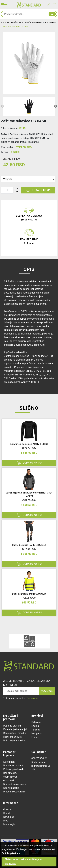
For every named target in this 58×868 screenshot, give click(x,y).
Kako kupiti (9, 762)
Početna (5, 22)
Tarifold (35, 730)
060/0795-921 (39, 758)
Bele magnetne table (14, 741)
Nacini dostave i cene (15, 784)
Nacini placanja (11, 788)
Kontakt (7, 813)
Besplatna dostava (13, 766)
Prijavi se (47, 691)
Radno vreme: (39, 762)
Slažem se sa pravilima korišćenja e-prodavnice (23, 862)
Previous (2, 106)
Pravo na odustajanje (14, 792)
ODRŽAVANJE (17, 22)
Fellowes (36, 722)
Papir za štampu (12, 726)
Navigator (37, 733)
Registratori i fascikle (15, 733)
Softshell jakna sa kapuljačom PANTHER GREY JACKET (29, 495)
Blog (6, 821)
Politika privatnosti (13, 769)
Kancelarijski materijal (15, 729)
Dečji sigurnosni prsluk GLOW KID (29, 594)
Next (56, 106)
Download (9, 817)
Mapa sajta (9, 824)
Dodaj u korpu (38, 190)
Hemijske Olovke (12, 737)
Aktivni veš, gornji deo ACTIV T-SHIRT (29, 444)
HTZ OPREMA (50, 22)
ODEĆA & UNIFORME (34, 22)
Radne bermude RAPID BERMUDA (29, 545)
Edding (35, 726)
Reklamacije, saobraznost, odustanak (10, 777)
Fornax (35, 737)
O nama (7, 809)
